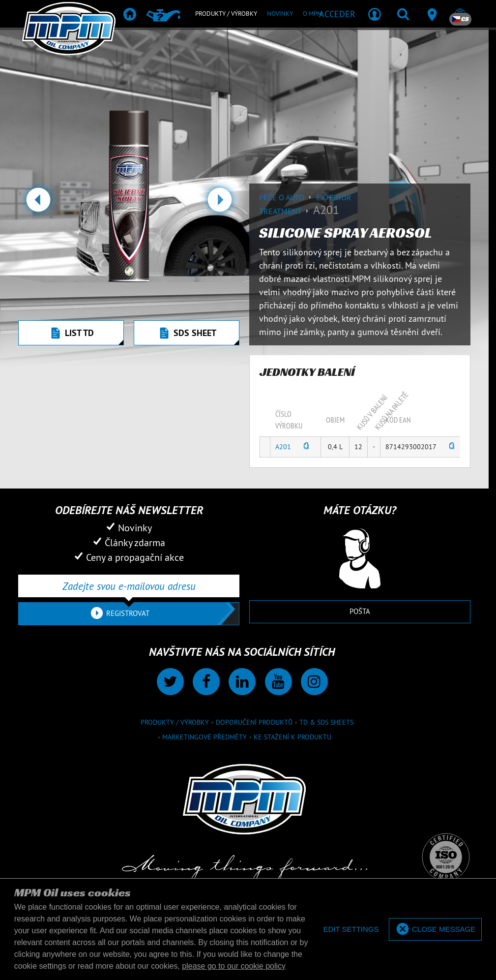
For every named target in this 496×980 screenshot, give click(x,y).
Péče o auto (288, 197)
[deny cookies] (351, 930)
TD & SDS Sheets (326, 722)
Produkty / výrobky (175, 722)
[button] (38, 204)
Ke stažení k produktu (292, 737)
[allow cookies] (435, 930)
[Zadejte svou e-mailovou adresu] (129, 586)
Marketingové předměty (204, 737)
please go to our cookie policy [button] (234, 966)
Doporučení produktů (254, 722)
